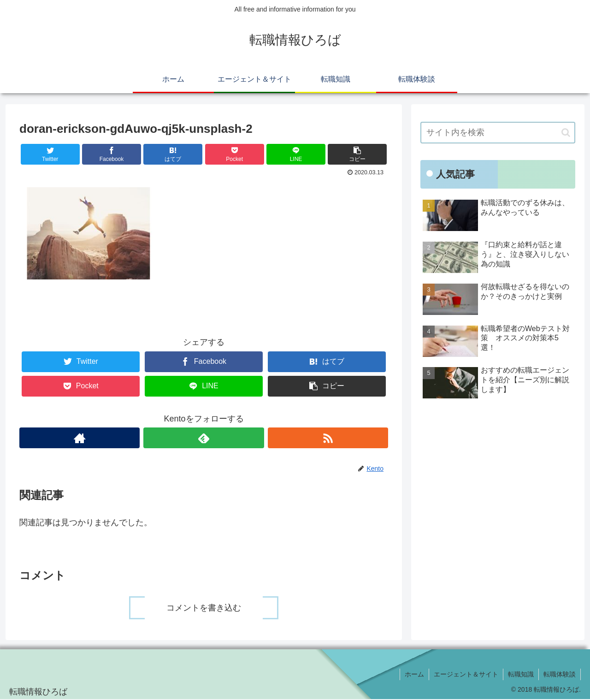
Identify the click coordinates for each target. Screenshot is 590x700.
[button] (566, 133)
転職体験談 (560, 674)
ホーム (414, 674)
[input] (498, 133)
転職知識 (521, 674)
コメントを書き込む (204, 608)
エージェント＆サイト (466, 674)
